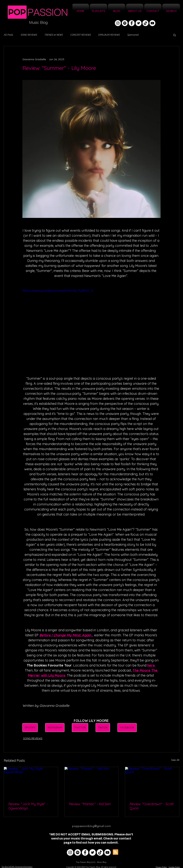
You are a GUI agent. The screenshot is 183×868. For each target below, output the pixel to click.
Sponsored (133, 35)
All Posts (8, 35)
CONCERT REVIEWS (80, 35)
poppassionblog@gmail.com (91, 826)
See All (175, 760)
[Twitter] (139, 23)
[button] (175, 35)
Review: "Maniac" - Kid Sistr (90, 804)
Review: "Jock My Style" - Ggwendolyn (28, 806)
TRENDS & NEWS (54, 35)
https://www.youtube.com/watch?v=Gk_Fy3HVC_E (58, 291)
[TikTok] (145, 23)
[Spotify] (125, 23)
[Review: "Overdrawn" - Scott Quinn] (152, 782)
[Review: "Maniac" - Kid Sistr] (92, 782)
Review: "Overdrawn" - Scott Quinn (152, 806)
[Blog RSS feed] (115, 852)
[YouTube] (152, 23)
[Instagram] (118, 23)
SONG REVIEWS (29, 35)
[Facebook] (132, 23)
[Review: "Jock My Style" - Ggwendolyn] (31, 782)
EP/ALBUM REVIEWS (109, 35)
